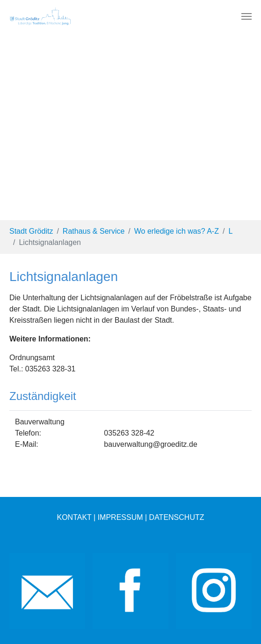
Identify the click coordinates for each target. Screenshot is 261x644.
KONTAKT (74, 517)
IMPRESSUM (120, 517)
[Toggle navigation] (246, 16)
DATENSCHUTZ (177, 517)
